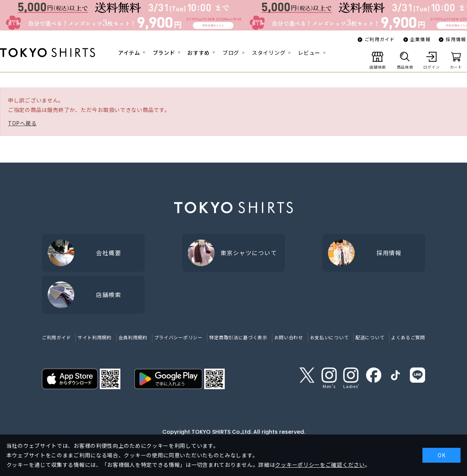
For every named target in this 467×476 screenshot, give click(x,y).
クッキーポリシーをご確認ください (320, 465)
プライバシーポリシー (178, 337)
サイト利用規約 (95, 337)
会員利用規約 (133, 337)
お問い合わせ (289, 337)
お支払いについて (329, 337)
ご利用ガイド (380, 39)
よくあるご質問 (408, 337)
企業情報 (420, 39)
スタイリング (269, 53)
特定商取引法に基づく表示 (238, 337)
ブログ (231, 53)
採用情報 (456, 39)
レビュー (309, 53)
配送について (370, 337)
